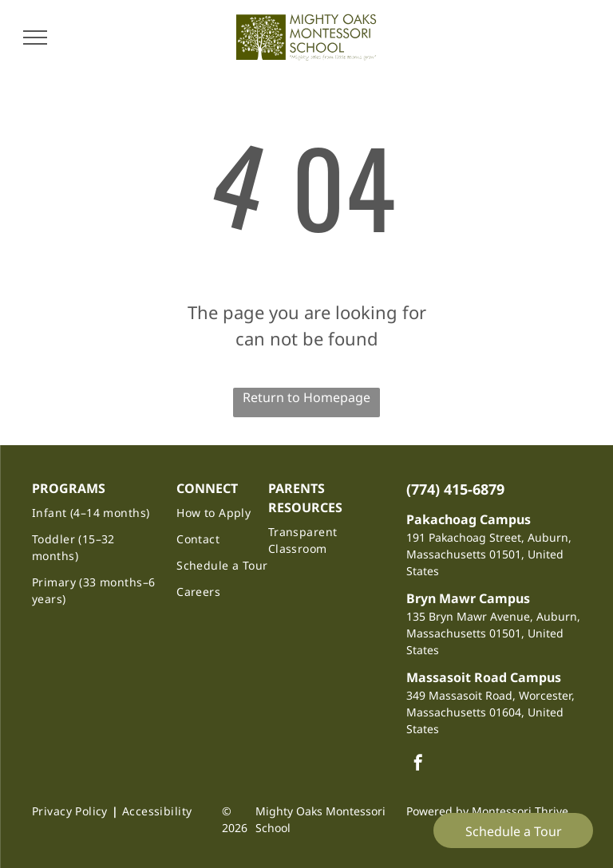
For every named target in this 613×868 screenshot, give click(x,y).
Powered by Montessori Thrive (487, 811)
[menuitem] (97, 513)
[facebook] (418, 765)
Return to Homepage (306, 397)
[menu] (35, 37)
